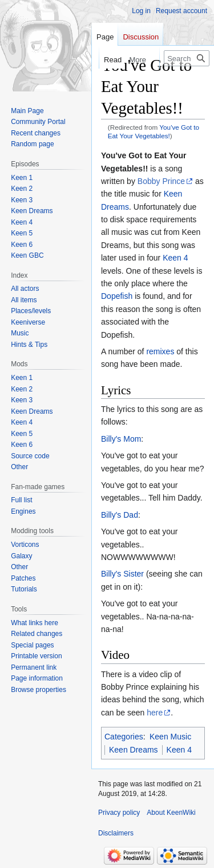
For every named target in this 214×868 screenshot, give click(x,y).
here (155, 713)
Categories (124, 737)
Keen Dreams (134, 750)
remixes (160, 351)
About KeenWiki (171, 813)
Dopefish (117, 296)
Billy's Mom (121, 439)
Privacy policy (119, 813)
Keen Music (170, 737)
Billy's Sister (122, 574)
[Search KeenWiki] (187, 58)
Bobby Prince (161, 181)
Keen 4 (175, 258)
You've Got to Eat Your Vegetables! (154, 131)
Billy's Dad (120, 515)
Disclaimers (116, 833)
